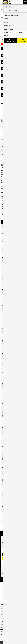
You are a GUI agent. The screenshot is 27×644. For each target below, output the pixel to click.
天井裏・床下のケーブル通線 (10, 468)
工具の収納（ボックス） (9, 393)
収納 (4, 386)
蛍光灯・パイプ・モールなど (10, 407)
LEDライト (5, 421)
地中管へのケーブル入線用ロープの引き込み (13, 462)
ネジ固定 (5, 489)
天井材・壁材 (6, 358)
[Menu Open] (25, 2)
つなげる (5, 473)
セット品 (5, 265)
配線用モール (6, 297)
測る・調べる (7, 432)
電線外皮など (6, 300)
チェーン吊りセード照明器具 (10, 323)
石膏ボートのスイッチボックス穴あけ (12, 361)
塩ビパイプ (6, 286)
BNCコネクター (7, 341)
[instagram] (14, 600)
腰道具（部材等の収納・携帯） (11, 401)
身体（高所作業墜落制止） (10, 373)
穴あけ (5, 343)
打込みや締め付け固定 (8, 486)
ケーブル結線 (6, 477)
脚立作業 (5, 409)
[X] (10, 600)
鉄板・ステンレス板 (8, 350)
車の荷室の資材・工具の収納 (10, 390)
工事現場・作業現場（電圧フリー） (12, 416)
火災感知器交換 (7, 329)
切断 (4, 280)
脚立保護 (5, 384)
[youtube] (7, 600)
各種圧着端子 (6, 335)
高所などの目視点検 (8, 452)
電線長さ (5, 450)
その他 (5, 494)
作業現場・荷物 (7, 370)
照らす (5, 412)
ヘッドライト (6, 424)
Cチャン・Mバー (7, 292)
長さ (4, 447)
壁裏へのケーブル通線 (8, 471)
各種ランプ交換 (7, 326)
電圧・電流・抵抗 (7, 439)
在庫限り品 (6, 262)
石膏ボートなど (7, 302)
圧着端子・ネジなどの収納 (10, 398)
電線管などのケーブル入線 (10, 459)
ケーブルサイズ (7, 444)
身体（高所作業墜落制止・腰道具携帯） (13, 376)
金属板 (4, 294)
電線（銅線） (6, 283)
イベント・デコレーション (10, 430)
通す (4, 455)
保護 (4, 364)
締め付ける (6, 482)
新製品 (4, 257)
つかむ (5, 309)
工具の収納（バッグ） (8, 396)
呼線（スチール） (7, 321)
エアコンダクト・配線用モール (11, 289)
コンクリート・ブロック (9, 353)
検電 (4, 436)
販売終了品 (6, 260)
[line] (20, 600)
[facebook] (17, 600)
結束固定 (5, 492)
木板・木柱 (6, 347)
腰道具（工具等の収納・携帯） (11, 404)
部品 (4, 268)
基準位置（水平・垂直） (9, 441)
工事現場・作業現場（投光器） (11, 427)
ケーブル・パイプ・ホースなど (11, 367)
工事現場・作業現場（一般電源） (11, 419)
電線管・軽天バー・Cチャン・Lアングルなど (13, 305)
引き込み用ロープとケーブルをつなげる (13, 480)
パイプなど (6, 315)
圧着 (4, 332)
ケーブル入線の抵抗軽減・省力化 (11, 465)
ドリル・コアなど (7, 318)
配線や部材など (7, 313)
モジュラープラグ (7, 338)
